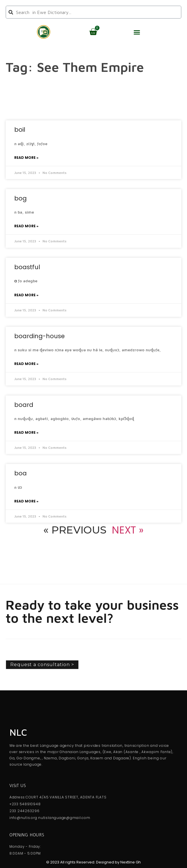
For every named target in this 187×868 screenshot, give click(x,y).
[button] (137, 32)
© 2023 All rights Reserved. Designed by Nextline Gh (93, 862)
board (24, 405)
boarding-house (39, 336)
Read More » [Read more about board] (26, 432)
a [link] (16, 281)
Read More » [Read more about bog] (26, 226)
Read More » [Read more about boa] (26, 501)
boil (20, 130)
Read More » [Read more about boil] (26, 158)
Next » (128, 530)
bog (21, 198)
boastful (27, 267)
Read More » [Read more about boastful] (26, 295)
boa (21, 473)
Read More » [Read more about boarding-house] (26, 364)
